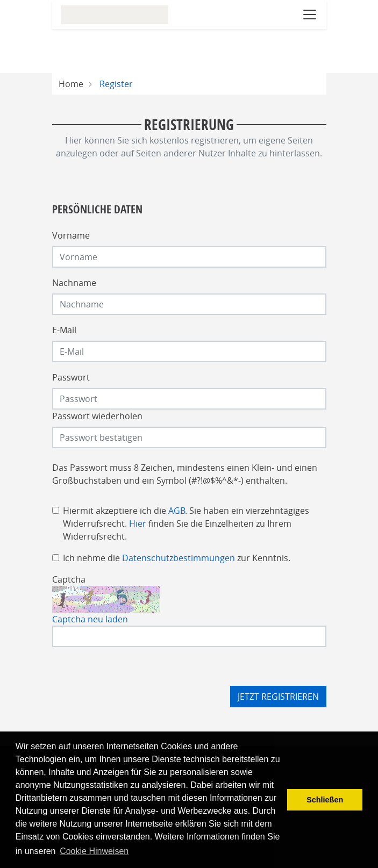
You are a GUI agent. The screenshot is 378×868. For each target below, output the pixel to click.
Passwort (71, 377)
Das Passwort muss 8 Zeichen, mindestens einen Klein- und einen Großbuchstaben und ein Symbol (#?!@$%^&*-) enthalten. (185, 474)
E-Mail (64, 330)
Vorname (71, 235)
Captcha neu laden (90, 619)
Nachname (74, 283)
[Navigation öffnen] (310, 15)
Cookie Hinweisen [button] (94, 851)
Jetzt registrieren (278, 697)
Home (71, 84)
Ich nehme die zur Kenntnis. (177, 558)
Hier (138, 523)
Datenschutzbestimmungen (179, 558)
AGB (177, 511)
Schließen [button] (325, 800)
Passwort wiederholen (97, 416)
